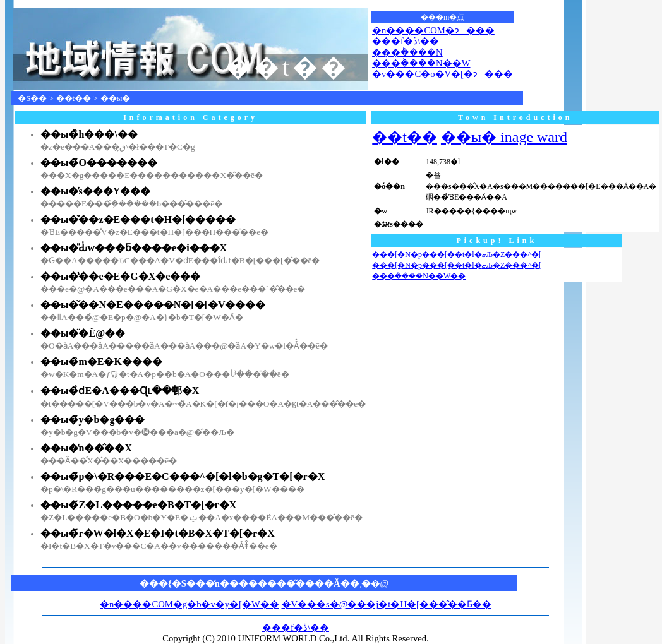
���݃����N (407, 52)
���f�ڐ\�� (406, 41)
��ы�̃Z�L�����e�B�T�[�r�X (138, 505)
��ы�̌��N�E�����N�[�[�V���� (153, 305)
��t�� (74, 98)
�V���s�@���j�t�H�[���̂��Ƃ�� (387, 604)
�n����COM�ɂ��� (433, 30)
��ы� (116, 98)
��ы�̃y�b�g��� (93, 420)
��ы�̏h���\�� (89, 134)
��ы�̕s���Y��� (95, 191)
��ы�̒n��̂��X (86, 448)
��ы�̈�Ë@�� (83, 333)
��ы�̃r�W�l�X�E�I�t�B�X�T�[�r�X (158, 533)
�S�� (32, 98)
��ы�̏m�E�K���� (101, 361)
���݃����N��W (421, 63)
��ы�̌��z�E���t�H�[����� (138, 219)
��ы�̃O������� (99, 163)
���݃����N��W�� (419, 276)
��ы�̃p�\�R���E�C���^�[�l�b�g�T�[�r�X (183, 476)
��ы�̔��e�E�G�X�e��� (120, 276)
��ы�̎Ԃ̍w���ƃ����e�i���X (134, 248)
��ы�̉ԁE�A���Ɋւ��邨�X (120, 391)
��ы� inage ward (504, 137)
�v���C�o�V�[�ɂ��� (442, 74)
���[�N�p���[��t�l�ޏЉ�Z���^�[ (457, 254)
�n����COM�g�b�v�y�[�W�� (190, 604)
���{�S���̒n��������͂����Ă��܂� (255, 583)
